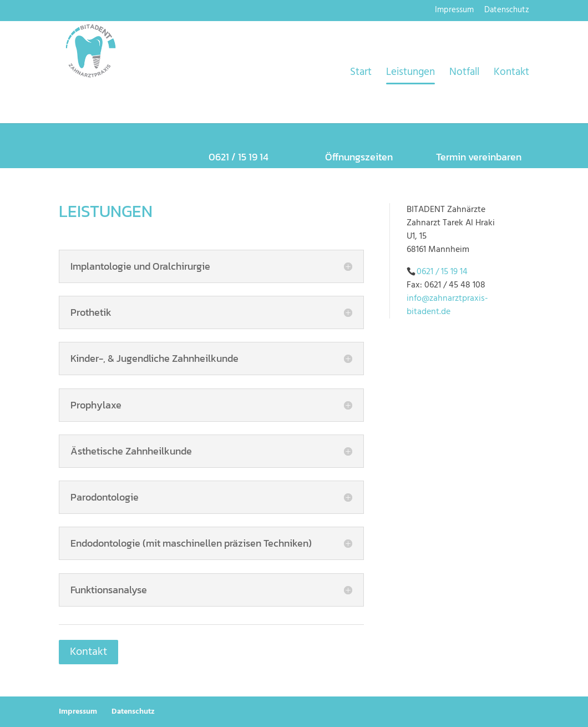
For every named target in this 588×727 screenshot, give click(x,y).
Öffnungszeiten (359, 157)
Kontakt (511, 74)
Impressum (454, 11)
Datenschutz (507, 11)
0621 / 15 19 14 (442, 272)
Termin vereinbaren (479, 157)
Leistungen (410, 74)
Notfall (464, 74)
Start (361, 74)
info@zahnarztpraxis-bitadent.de (447, 305)
